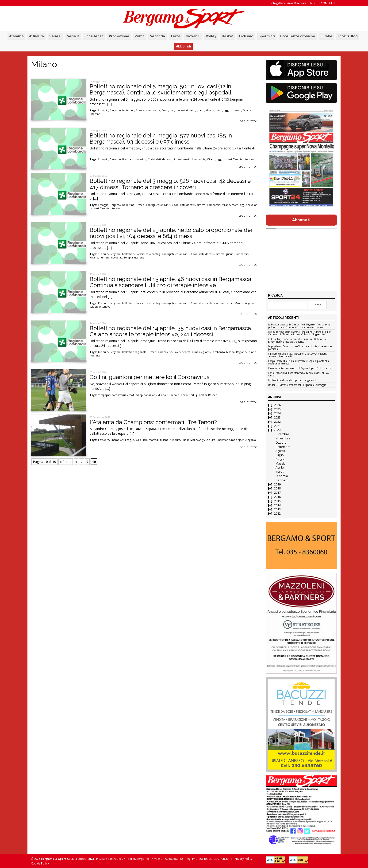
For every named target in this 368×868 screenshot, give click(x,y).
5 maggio (103, 110)
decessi (180, 110)
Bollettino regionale (134, 352)
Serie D (73, 36)
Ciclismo (246, 36)
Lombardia (199, 159)
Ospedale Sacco (177, 395)
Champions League (122, 440)
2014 (277, 505)
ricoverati (236, 110)
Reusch (213, 395)
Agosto (280, 451)
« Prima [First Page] (66, 462)
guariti (200, 110)
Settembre (283, 447)
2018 (277, 488)
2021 (277, 426)
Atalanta (16, 36)
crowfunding (135, 395)
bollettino (128, 110)
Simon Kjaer (236, 440)
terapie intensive (100, 307)
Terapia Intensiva (243, 159)
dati (172, 110)
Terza (175, 36)
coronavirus (153, 110)
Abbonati (184, 46)
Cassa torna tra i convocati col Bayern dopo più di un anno (300, 368)
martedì (154, 440)
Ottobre (281, 443)
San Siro (211, 440)
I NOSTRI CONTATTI (322, 3)
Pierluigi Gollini (198, 395)
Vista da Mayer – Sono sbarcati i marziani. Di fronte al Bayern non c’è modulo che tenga (297, 341)
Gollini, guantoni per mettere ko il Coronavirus (149, 377)
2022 (277, 422)
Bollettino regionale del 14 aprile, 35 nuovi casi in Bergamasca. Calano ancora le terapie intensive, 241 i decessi (171, 331)
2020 (277, 430)
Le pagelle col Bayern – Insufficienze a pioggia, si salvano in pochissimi (300, 348)
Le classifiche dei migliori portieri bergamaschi (293, 380)
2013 (277, 509)
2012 (277, 514)
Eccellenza (94, 36)
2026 (277, 405)
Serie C (55, 36)
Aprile (280, 467)
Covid (165, 110)
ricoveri (227, 159)
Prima (140, 36)
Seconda (157, 36)
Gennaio (282, 480)
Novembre (283, 438)
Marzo (280, 472)
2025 (277, 409)
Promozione (119, 36)
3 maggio (103, 205)
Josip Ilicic (141, 440)
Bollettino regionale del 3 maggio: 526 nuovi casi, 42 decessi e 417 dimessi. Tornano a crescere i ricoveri (170, 184)
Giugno (281, 459)
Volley (211, 36)
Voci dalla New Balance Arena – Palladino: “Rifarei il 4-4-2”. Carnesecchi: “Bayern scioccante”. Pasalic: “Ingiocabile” (300, 333)
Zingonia (251, 440)
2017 (277, 493)
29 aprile (103, 254)
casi (148, 254)
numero (105, 258)
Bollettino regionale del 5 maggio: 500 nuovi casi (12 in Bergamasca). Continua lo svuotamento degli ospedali (160, 89)
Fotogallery (277, 3)
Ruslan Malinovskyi (193, 440)
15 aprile (103, 303)
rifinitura (175, 440)
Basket (228, 36)
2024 (277, 413)
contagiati (168, 254)
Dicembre (282, 434)
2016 (277, 497)
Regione (250, 303)
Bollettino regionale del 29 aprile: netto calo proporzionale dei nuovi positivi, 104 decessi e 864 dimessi (171, 233)
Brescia (140, 110)
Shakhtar (222, 440)
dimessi (191, 110)
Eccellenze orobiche (298, 36)
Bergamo (115, 110)
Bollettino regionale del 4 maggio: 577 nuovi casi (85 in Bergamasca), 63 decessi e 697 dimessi (161, 139)
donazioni (150, 395)
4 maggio (103, 159)
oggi (226, 110)
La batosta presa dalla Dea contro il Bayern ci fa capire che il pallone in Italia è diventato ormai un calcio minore (300, 326)
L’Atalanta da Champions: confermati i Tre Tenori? (153, 422)
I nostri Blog (348, 36)
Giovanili (193, 36)
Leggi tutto (248, 121)
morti (219, 110)
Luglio (280, 455)
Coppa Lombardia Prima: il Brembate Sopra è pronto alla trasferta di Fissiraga (298, 362)
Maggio (281, 463)
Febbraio (282, 476)
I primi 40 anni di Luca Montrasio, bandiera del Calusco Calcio (298, 374)
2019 (277, 484)
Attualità (36, 36)
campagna (104, 395)
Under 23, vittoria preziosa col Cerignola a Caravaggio (297, 385)
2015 (277, 501)
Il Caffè (326, 36)
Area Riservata (297, 3)
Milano (210, 110)
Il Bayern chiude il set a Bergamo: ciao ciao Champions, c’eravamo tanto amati (298, 355)
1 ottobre (103, 440)
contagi (150, 205)
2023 (277, 417)
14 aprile (103, 352)
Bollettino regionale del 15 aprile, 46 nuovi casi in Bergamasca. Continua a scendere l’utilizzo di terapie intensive (171, 282)
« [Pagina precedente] (76, 462)
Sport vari (267, 36)
